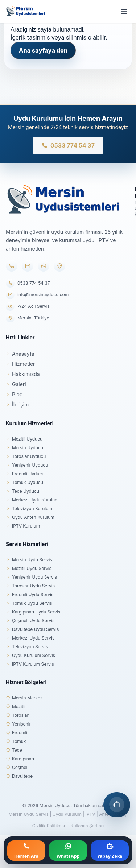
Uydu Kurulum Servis (30, 656)
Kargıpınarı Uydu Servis (33, 612)
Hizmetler (20, 364)
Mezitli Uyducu (24, 439)
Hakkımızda (23, 374)
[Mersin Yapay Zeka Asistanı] (117, 805)
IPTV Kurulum (23, 526)
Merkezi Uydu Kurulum (32, 500)
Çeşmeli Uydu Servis (30, 621)
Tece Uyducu (22, 491)
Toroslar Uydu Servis (30, 586)
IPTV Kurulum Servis (30, 664)
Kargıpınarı (20, 759)
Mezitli (16, 707)
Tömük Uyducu (24, 483)
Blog (14, 394)
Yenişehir (18, 724)
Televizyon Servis (27, 647)
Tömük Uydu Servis (29, 603)
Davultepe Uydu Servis (32, 629)
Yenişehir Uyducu (27, 465)
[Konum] (59, 266)
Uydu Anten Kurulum (30, 517)
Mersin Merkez (24, 698)
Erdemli (17, 733)
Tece (14, 750)
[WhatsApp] (44, 266)
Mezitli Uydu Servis (29, 569)
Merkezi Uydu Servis (30, 638)
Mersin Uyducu (24, 448)
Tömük (16, 741)
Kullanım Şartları (87, 826)
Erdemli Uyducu (25, 474)
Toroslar (17, 715)
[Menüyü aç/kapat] (124, 12)
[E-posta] (28, 266)
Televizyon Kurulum (29, 509)
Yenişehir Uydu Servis (31, 577)
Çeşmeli (17, 768)
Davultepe (19, 776)
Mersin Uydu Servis (29, 560)
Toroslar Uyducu (26, 456)
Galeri (16, 384)
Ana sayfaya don (43, 50)
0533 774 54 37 (68, 145)
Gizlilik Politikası (49, 826)
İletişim (17, 404)
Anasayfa (20, 354)
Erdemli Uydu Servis (30, 595)
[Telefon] (12, 266)
